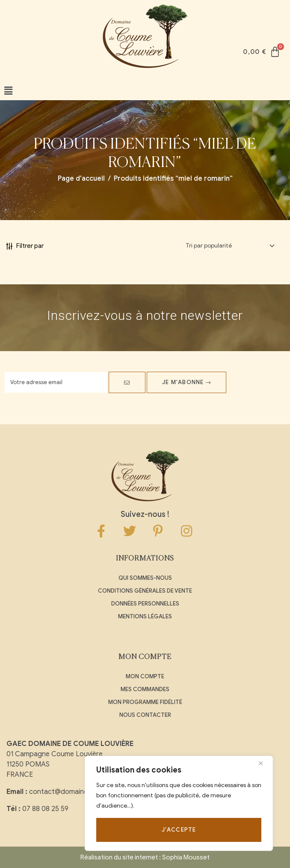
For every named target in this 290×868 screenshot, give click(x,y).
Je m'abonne (186, 382)
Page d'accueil (81, 179)
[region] (179, 803)
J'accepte (179, 830)
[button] (8, 91)
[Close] (264, 763)
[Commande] (230, 246)
